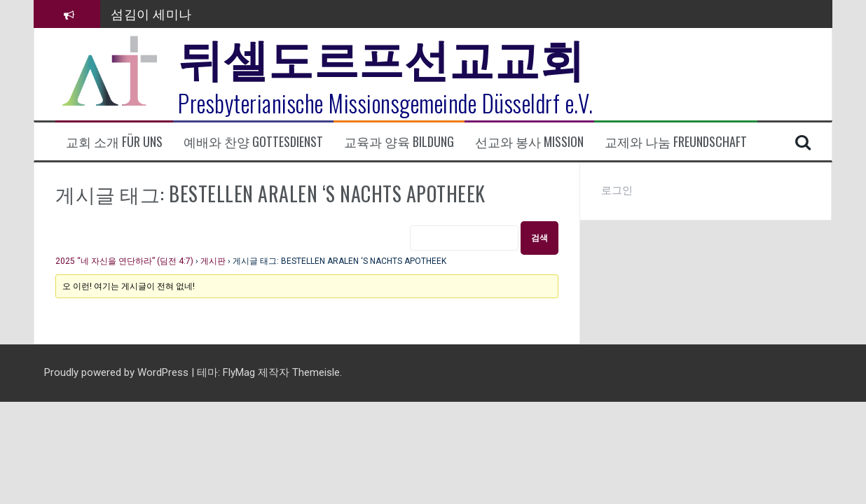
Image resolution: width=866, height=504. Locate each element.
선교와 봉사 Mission (529, 142)
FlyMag (239, 372)
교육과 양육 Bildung (399, 142)
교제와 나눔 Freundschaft (676, 142)
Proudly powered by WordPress (118, 372)
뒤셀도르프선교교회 (382, 56)
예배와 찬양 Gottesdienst (253, 142)
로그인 (617, 190)
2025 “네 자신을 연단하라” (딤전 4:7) (124, 261)
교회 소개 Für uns (114, 142)
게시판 (213, 261)
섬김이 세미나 (151, 13)
